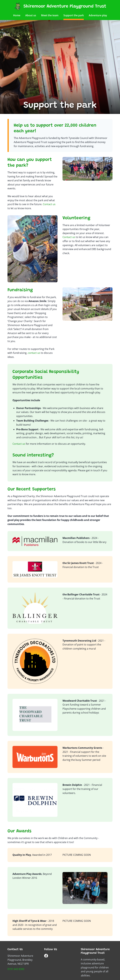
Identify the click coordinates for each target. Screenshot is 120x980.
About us (31, 15)
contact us (34, 353)
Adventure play (98, 15)
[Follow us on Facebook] (46, 956)
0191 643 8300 (16, 969)
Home (17, 15)
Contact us (49, 204)
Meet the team (50, 15)
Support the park (74, 15)
